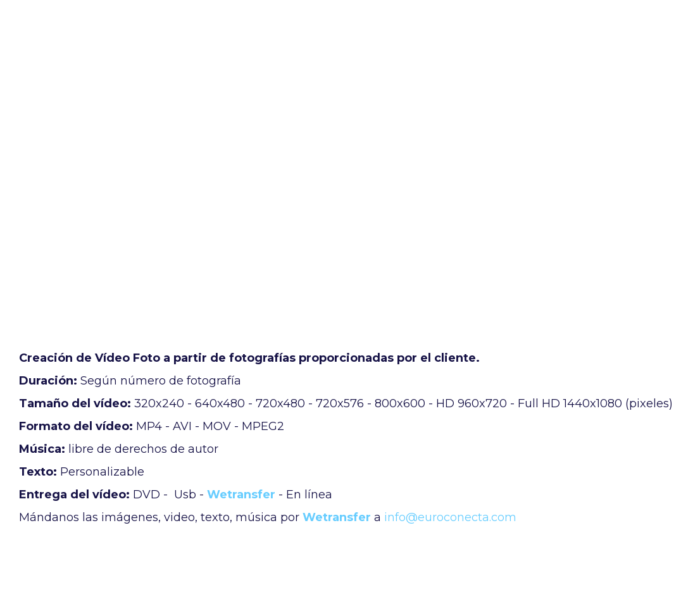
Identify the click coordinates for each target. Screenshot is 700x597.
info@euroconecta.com (450, 517)
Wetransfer (241, 495)
